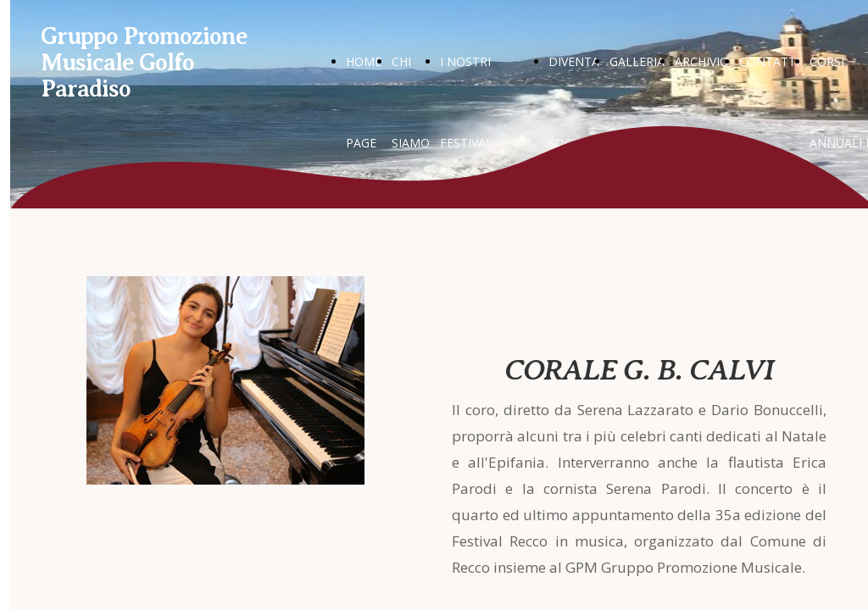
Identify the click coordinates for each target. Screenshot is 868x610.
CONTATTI (769, 61)
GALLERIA (637, 61)
